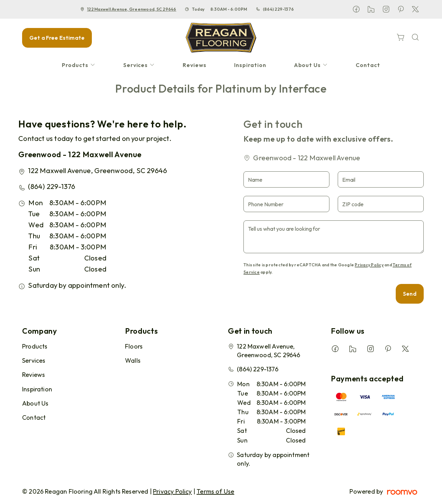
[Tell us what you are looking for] (334, 237)
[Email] (381, 179)
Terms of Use (215, 491)
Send (410, 294)
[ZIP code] (381, 204)
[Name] (286, 179)
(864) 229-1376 (278, 9)
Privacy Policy (369, 265)
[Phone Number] (286, 204)
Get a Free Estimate (57, 38)
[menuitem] (79, 65)
